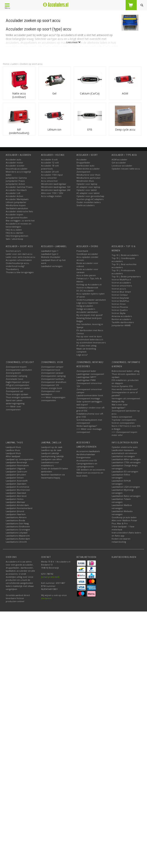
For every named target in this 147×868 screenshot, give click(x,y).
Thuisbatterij (12, 269)
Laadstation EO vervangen (125, 472)
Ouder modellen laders (89, 202)
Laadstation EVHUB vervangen (121, 482)
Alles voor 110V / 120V (52, 193)
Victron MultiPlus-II (121, 280)
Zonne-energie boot (52, 388)
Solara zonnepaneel (122, 417)
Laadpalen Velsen (15, 478)
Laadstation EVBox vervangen (121, 476)
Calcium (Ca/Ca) (90, 93)
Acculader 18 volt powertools (50, 167)
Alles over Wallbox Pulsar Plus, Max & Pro (124, 522)
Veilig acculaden (85, 306)
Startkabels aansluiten (17, 208)
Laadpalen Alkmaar (15, 502)
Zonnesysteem (13, 373)
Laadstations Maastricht (18, 536)
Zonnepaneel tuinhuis (52, 379)
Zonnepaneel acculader (18, 388)
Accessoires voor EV (87, 460)
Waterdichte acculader (88, 169)
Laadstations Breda (15, 520)
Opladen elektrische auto (125, 447)
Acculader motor (14, 163)
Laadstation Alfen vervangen (126, 459)
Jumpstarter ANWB (121, 325)
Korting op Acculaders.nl (89, 284)
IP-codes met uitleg (86, 346)
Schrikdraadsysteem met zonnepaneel (89, 421)
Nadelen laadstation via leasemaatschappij (53, 476)
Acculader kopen (14, 214)
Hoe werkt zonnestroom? (125, 389)
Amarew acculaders (122, 316)
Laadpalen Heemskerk (17, 465)
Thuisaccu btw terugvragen (20, 272)
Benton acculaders (121, 319)
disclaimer (46, 598)
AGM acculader (119, 159)
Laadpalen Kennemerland (19, 508)
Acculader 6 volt (49, 159)
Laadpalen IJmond (15, 511)
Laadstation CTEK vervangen (126, 462)
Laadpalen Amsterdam (17, 505)
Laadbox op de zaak (51, 450)
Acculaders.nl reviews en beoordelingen (19, 225)
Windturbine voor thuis (88, 175)
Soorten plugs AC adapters (90, 199)
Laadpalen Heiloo (15, 499)
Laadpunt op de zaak (52, 447)
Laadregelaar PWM (86, 380)
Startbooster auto (85, 166)
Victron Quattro (120, 310)
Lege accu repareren (87, 303)
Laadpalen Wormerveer (18, 490)
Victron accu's (119, 289)
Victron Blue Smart (121, 292)
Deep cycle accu (125, 129)
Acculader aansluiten (87, 312)
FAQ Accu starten (15, 233)
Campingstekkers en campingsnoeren (87, 465)
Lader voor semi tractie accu (20, 257)
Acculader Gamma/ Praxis (19, 187)
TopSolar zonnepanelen (124, 420)
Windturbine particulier (89, 178)
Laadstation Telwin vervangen (121, 501)
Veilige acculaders (86, 309)
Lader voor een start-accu (19, 254)
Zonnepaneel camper (52, 367)
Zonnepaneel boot (51, 370)
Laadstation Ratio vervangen (126, 496)
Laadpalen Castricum (16, 472)
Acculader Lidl (13, 193)
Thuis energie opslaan (17, 394)
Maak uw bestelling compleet (86, 350)
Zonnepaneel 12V (50, 385)
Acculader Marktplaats (17, 199)
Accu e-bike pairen (86, 275)
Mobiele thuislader (51, 257)
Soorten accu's (13, 251)
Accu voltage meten (51, 196)
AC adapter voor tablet (88, 193)
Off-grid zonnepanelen (17, 385)
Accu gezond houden (17, 217)
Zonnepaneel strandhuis (54, 382)
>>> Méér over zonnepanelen (13, 408)
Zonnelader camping (16, 376)
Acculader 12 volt (50, 163)
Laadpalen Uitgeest (15, 468)
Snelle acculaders (85, 205)
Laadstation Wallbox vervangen (122, 507)
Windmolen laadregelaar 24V (56, 190)
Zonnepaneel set (14, 391)
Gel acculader (119, 163)
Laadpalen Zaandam (16, 484)
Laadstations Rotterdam (18, 539)
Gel (54, 93)
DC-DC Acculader (85, 291)
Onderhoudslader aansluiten (91, 300)
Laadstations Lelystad (17, 533)
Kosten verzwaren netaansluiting (121, 540)
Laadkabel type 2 (50, 254)
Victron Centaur (120, 295)
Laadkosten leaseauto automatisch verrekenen (124, 452)
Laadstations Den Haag (17, 523)
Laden (15, 64)
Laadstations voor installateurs (50, 464)
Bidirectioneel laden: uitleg (125, 371)
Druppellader (83, 163)
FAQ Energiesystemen (17, 236)
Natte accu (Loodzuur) (19, 95)
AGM (125, 93)
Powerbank (82, 251)
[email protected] (50, 577)
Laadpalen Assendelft (17, 481)
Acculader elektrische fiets (19, 211)
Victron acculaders (121, 283)
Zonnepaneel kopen (16, 367)
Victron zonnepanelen (123, 423)
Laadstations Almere (16, 517)
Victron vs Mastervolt (87, 288)
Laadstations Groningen (18, 530)
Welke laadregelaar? (87, 426)
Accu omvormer (50, 181)
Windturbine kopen (16, 205)
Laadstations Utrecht (16, 542)
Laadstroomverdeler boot (90, 395)
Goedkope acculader (87, 254)
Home (6, 64)
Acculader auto (13, 159)
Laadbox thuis (13, 450)
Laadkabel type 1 (50, 251)
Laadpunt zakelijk (50, 453)
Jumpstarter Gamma (16, 178)
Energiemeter (84, 457)
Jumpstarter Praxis (15, 181)
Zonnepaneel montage (88, 398)
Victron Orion (119, 304)
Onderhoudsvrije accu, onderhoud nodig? (17, 265)
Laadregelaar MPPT (86, 377)
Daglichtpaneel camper (18, 382)
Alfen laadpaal (13, 456)
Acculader (82, 159)
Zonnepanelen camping (53, 376)
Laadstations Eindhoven (18, 526)
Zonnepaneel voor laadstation (51, 393)
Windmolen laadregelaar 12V (56, 187)
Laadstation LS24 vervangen (126, 487)
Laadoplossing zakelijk (52, 456)
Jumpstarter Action (15, 184)
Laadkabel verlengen (52, 266)
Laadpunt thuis (13, 447)
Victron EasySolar (120, 298)
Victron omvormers (122, 286)
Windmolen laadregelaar (54, 184)
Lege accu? (82, 355)
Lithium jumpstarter (16, 202)
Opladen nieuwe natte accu (126, 169)
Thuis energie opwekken (18, 397)
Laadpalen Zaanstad (16, 493)
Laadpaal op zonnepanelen (20, 459)
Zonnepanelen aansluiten (19, 370)
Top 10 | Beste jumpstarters (126, 276)
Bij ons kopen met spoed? (90, 315)
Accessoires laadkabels (88, 451)
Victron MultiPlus (120, 301)
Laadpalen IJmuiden (16, 475)
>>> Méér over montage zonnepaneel (89, 430)
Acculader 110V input (52, 175)
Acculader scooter (15, 166)
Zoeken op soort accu (31, 64)
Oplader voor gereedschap (90, 196)
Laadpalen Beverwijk (16, 462)
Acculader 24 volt (50, 172)
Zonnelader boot (14, 379)
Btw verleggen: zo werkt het (20, 221)
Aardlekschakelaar (86, 454)
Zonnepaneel (83, 172)
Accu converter (49, 178)
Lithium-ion (54, 129)
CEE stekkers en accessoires (91, 470)
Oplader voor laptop (87, 184)
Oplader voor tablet (87, 190)
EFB (90, 129)
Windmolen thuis (85, 181)
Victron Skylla (119, 313)
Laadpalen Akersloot (16, 496)
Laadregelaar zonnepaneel (90, 374)
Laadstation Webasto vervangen (122, 513)
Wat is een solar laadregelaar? (120, 406)
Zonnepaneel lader (86, 371)
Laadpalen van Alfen (51, 459)
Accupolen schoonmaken (19, 260)
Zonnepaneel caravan (52, 373)
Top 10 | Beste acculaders (125, 255)
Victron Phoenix (120, 307)
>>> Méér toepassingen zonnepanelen (53, 399)
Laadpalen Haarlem (16, 514)
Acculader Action (14, 196)
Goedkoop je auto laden (124, 517)
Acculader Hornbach (16, 190)
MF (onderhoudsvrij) (19, 131)
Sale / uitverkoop (14, 239)
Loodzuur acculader (122, 166)
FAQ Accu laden (14, 230)
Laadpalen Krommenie (17, 487)
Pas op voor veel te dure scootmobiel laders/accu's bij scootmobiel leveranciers (91, 339)
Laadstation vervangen (123, 456)
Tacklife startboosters (123, 322)
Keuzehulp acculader (17, 169)
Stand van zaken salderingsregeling (15, 402)
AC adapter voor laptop (88, 187)
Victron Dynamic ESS (122, 386)
